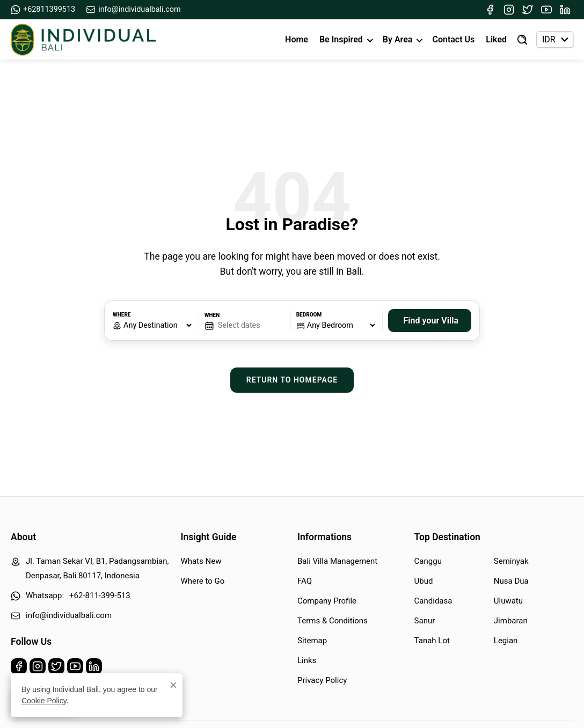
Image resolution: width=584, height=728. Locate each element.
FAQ (305, 581)
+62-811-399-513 (100, 595)
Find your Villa (431, 321)
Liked (496, 39)
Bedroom (309, 315)
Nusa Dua (511, 581)
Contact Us (453, 39)
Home (297, 39)
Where (122, 315)
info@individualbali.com (133, 10)
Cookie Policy (44, 701)
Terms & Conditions (333, 621)
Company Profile (327, 601)
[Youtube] (546, 10)
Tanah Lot (432, 641)
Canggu (428, 561)
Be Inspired (341, 39)
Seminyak (511, 561)
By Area (398, 39)
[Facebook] (490, 10)
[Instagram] (509, 10)
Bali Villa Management (337, 561)
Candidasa (433, 601)
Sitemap (312, 641)
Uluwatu (508, 601)
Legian (506, 641)
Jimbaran (511, 621)
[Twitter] (528, 10)
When (212, 315)
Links (307, 660)
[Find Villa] (522, 40)
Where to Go (202, 581)
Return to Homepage (292, 380)
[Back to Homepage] (83, 40)
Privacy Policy (322, 680)
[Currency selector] (555, 39)
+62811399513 (43, 10)
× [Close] (173, 686)
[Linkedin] (565, 10)
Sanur (425, 621)
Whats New (201, 561)
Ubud (424, 581)
